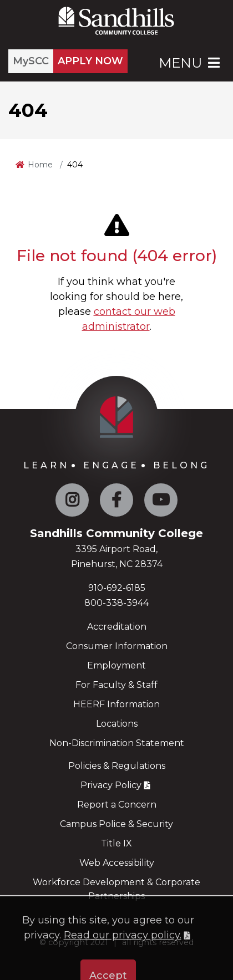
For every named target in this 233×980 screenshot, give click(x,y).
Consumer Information (117, 646)
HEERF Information (116, 704)
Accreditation (117, 627)
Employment (116, 665)
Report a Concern (117, 805)
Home (40, 165)
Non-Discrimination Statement (117, 743)
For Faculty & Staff (116, 685)
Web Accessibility (117, 863)
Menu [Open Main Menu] (190, 63)
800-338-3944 (116, 603)
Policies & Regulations (117, 766)
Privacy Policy (111, 785)
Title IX (116, 843)
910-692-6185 (117, 588)
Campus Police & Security (116, 824)
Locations (117, 724)
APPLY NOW (90, 61)
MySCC (31, 61)
